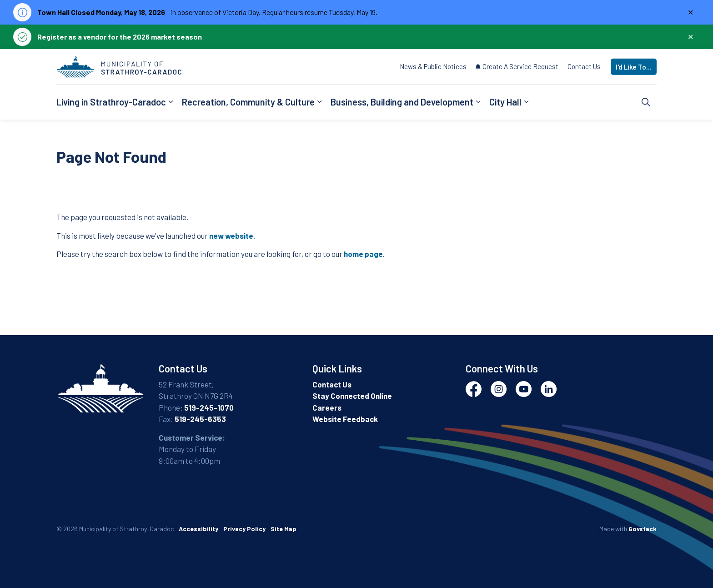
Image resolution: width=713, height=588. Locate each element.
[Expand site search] (646, 102)
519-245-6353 (200, 419)
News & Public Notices (433, 66)
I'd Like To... (634, 67)
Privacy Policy (244, 529)
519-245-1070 (209, 407)
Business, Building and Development (402, 102)
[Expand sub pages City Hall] (526, 102)
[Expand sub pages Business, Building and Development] (478, 102)
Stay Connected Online (352, 396)
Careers (327, 407)
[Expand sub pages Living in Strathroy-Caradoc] (171, 102)
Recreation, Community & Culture (248, 102)
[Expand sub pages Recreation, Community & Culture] (319, 102)
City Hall (505, 102)
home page (363, 254)
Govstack (643, 529)
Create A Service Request (517, 66)
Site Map (284, 529)
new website (231, 236)
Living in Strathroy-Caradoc (111, 102)
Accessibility (198, 529)
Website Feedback (345, 419)
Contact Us (584, 66)
